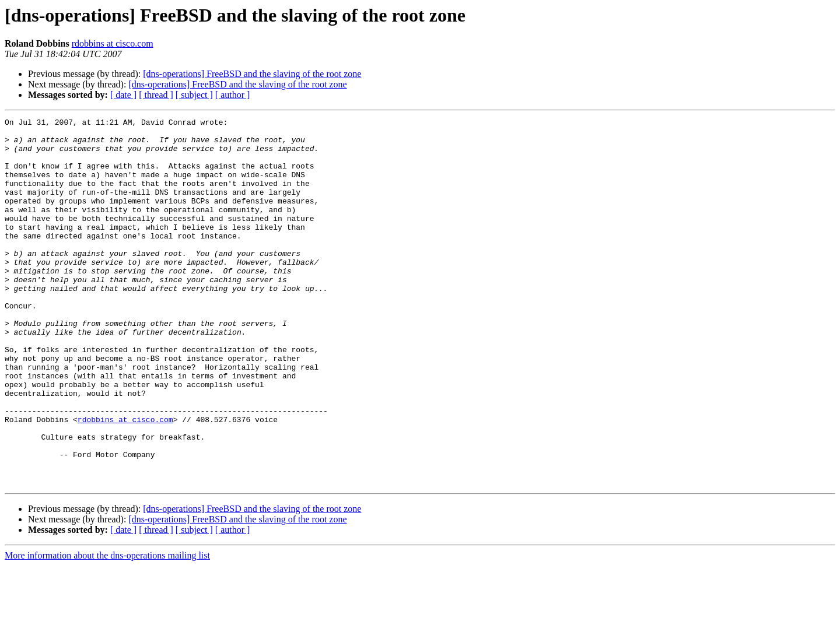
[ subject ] (194, 95)
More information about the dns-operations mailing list (107, 629)
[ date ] (123, 95)
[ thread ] (156, 95)
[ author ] (233, 95)
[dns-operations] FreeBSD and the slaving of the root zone (252, 74)
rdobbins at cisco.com (113, 43)
